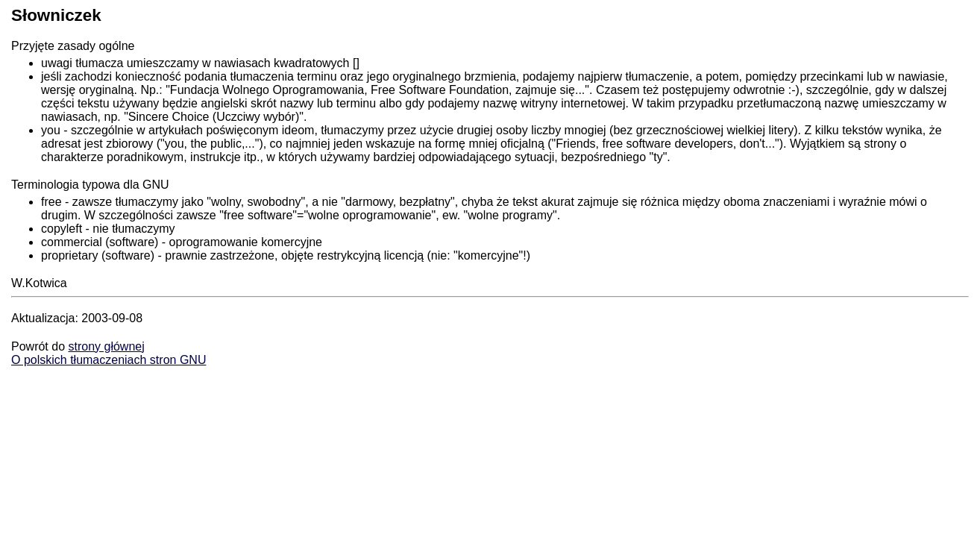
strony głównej (106, 346)
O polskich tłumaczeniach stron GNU (109, 360)
